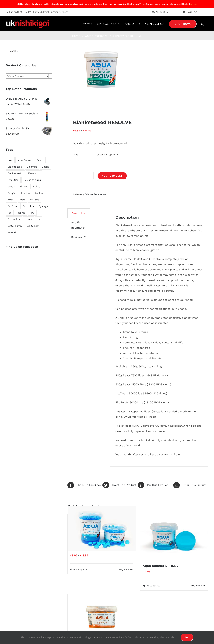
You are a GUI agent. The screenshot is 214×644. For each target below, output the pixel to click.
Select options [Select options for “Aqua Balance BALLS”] (80, 569)
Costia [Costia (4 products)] (46, 167)
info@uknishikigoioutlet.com (52, 12)
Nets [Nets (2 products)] (23, 200)
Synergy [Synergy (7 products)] (43, 206)
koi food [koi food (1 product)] (40, 193)
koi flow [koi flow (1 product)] (26, 193)
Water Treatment (96, 194)
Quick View (127, 569)
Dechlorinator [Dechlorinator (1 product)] (16, 173)
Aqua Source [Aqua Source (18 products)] (25, 160)
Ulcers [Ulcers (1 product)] (28, 219)
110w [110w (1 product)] (10, 160)
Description (79, 213)
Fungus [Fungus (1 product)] (12, 193)
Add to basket (112, 176)
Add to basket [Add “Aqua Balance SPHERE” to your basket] (153, 586)
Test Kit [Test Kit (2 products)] (21, 213)
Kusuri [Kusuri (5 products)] (11, 200)
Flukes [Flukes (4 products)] (36, 186)
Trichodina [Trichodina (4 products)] (14, 219)
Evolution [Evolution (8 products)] (13, 180)
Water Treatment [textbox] (28, 76)
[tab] (79, 213)
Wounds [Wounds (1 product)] (12, 232)
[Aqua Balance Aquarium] (102, 617)
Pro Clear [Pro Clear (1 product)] (13, 206)
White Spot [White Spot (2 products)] (33, 226)
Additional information (79, 225)
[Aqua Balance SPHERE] (174, 537)
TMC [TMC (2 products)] (32, 213)
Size (76, 154)
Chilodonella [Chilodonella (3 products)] (15, 167)
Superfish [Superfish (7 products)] (28, 206)
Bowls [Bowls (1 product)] (40, 160)
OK (187, 637)
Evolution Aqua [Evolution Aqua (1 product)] (32, 180)
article (194, 4)
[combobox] (29, 76)
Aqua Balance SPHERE (161, 566)
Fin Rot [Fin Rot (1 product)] (24, 186)
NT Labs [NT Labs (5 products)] (35, 200)
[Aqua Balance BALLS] (102, 529)
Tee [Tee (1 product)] (10, 213)
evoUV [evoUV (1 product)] (11, 186)
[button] (202, 24)
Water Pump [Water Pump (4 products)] (15, 226)
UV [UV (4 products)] (38, 219)
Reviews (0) (79, 237)
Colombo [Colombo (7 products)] (32, 167)
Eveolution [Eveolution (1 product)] (34, 173)
